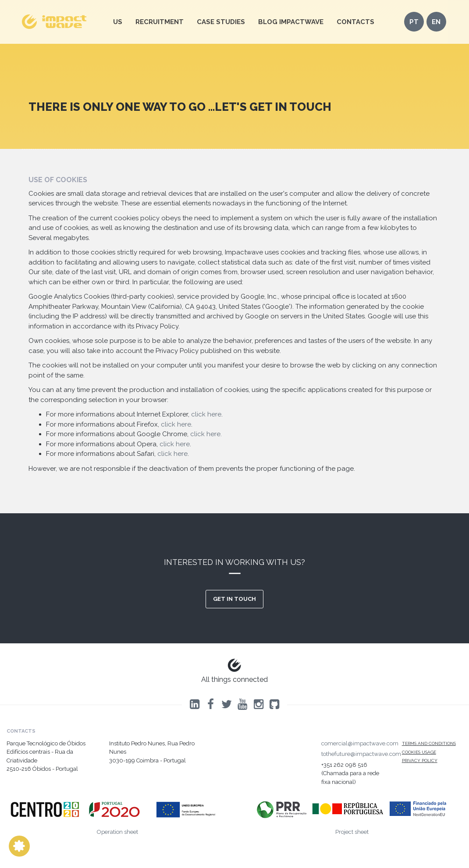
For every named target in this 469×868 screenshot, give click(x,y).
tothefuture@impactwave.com (361, 754)
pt (414, 22)
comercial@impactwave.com (360, 743)
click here (206, 414)
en (436, 22)
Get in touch (234, 599)
